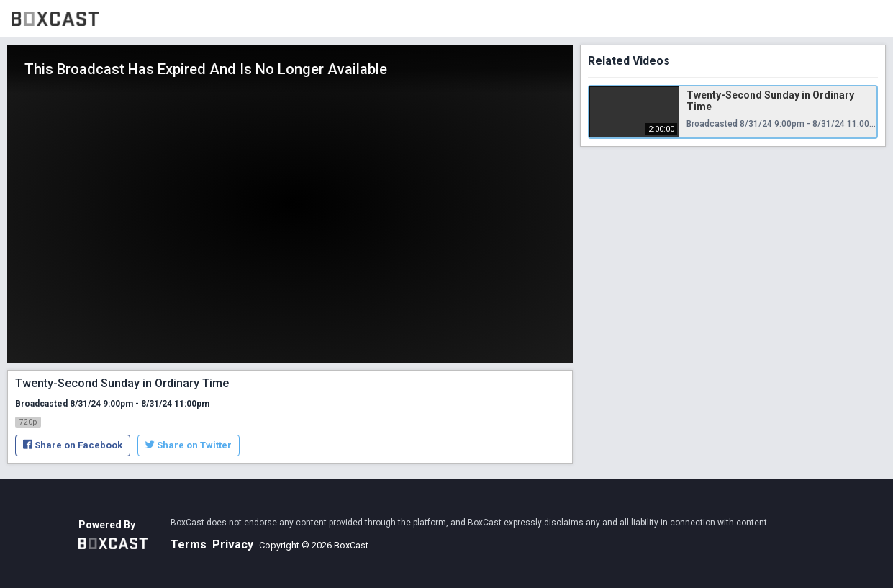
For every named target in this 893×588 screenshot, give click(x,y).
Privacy (233, 544)
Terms (189, 544)
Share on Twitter (189, 445)
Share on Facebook (73, 445)
